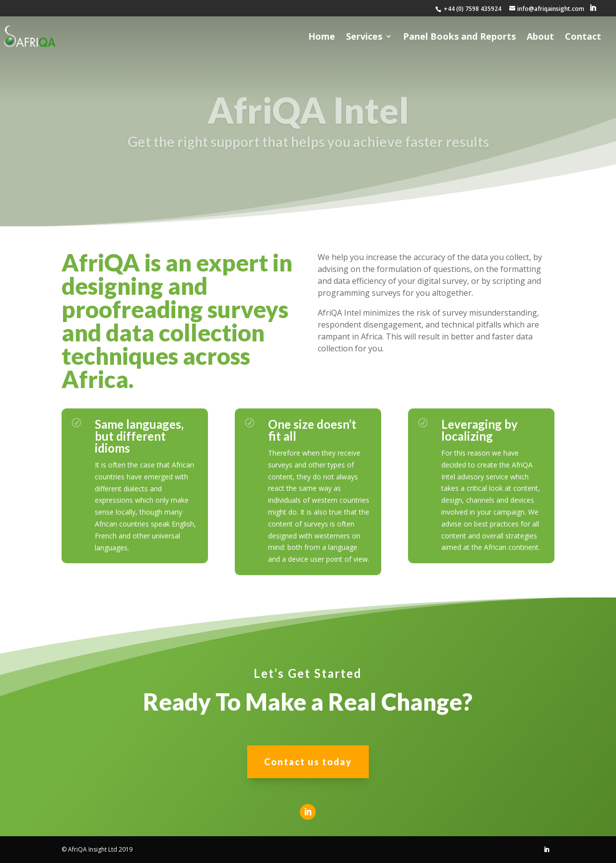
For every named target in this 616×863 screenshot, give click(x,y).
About (540, 37)
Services (364, 37)
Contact (583, 37)
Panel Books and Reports (459, 37)
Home (322, 37)
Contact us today (308, 762)
